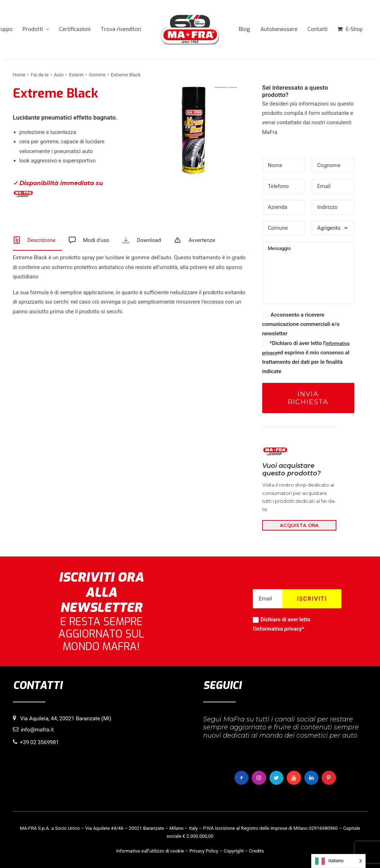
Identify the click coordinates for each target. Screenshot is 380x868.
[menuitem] (36, 29)
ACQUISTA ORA (299, 525)
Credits (257, 851)
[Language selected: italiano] (338, 861)
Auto (59, 75)
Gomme (97, 75)
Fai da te (39, 75)
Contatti (318, 29)
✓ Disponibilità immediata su (58, 189)
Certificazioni (75, 29)
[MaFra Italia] (190, 29)
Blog (245, 29)
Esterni (76, 75)
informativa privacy (279, 629)
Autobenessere (279, 29)
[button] (193, 130)
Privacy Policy (204, 851)
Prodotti (36, 29)
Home (19, 75)
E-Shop (354, 29)
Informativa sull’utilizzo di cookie (150, 851)
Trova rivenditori (121, 29)
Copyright (234, 851)
